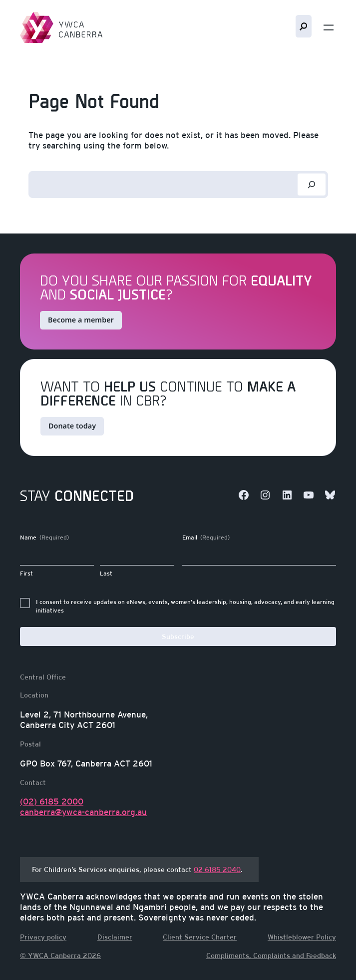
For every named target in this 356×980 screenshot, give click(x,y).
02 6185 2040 (217, 869)
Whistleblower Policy (302, 937)
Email (206, 538)
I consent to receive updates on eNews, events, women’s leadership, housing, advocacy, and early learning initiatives (185, 606)
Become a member (81, 320)
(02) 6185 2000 (52, 802)
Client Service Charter (200, 937)
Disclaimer (115, 937)
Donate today (72, 426)
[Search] (312, 184)
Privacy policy (43, 937)
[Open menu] (329, 27)
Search (304, 26)
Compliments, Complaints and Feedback (271, 955)
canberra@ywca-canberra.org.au (83, 812)
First (26, 573)
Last (106, 573)
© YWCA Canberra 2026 (60, 955)
